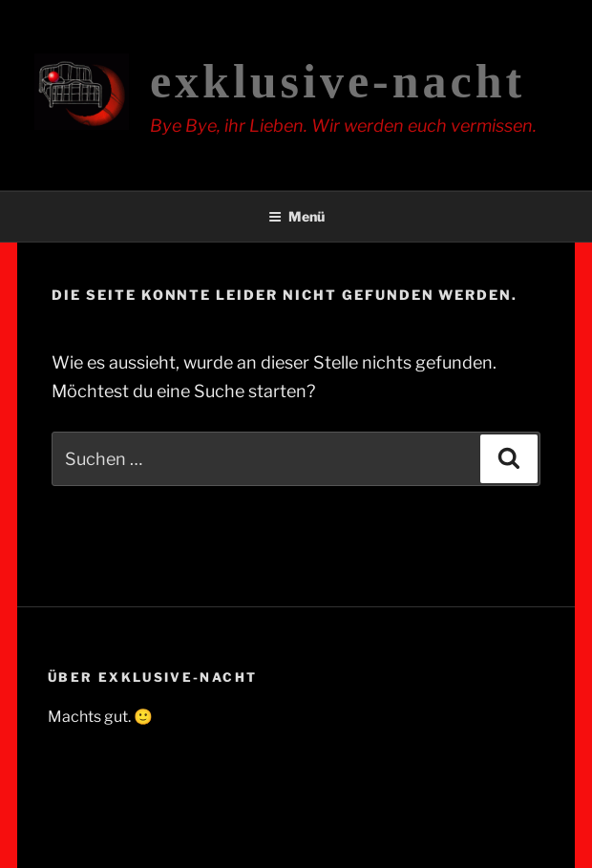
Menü (296, 216)
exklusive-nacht (338, 81)
